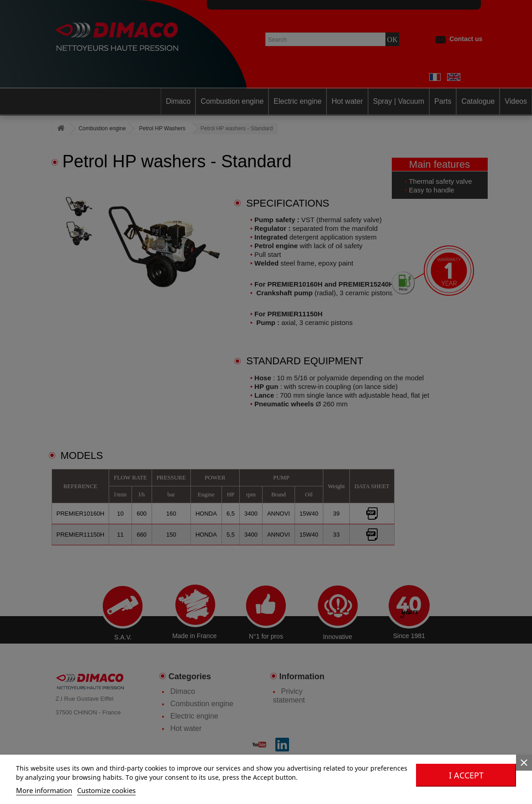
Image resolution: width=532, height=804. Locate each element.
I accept (466, 775)
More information (44, 790)
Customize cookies (106, 790)
